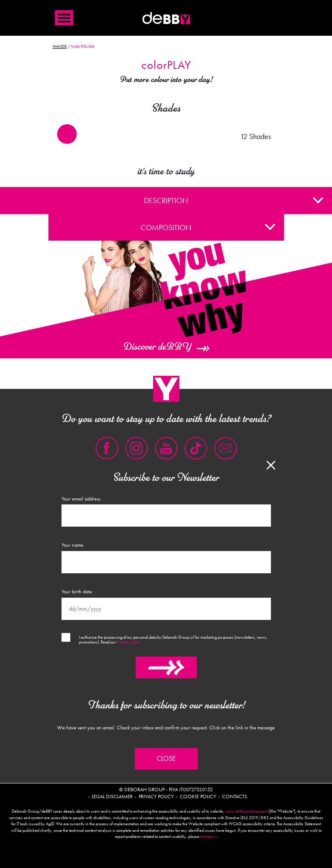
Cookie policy (198, 797)
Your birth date (77, 592)
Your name (72, 545)
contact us (209, 837)
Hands (60, 47)
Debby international (166, 18)
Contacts (234, 797)
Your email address (81, 499)
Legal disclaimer (112, 797)
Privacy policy (128, 642)
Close (166, 759)
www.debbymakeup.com (246, 811)
